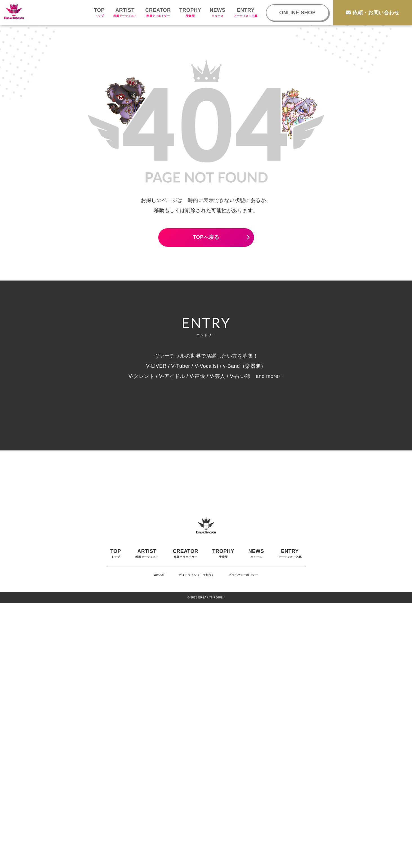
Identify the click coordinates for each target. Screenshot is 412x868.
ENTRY (246, 12)
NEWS (217, 12)
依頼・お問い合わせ (373, 13)
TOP (99, 12)
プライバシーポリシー (243, 840)
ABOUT (159, 840)
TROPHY (190, 12)
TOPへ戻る (206, 237)
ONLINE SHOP (297, 13)
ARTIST (125, 12)
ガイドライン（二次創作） (197, 840)
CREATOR (158, 12)
